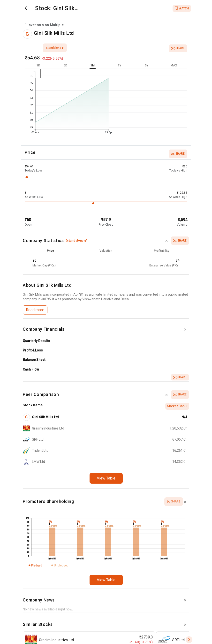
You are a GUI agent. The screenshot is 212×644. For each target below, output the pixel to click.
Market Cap (177, 406)
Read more (35, 310)
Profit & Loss (33, 350)
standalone (55, 48)
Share (178, 48)
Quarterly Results (36, 341)
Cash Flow (31, 369)
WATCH (182, 8)
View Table (106, 478)
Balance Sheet (34, 360)
